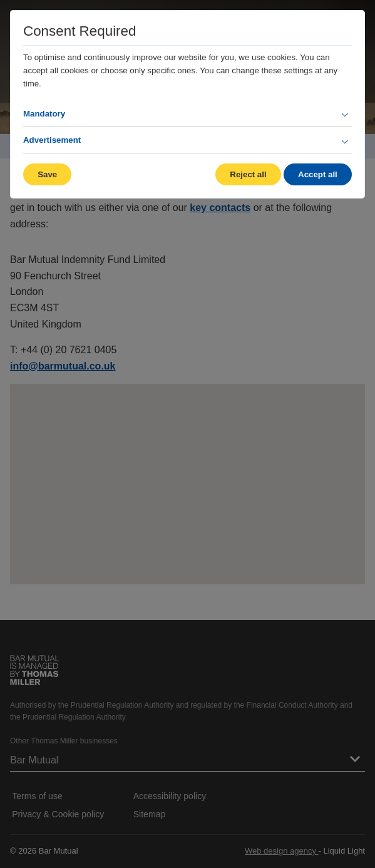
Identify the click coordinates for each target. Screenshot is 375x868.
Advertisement (52, 140)
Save (47, 174)
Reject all (248, 174)
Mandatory (44, 114)
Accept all (318, 174)
